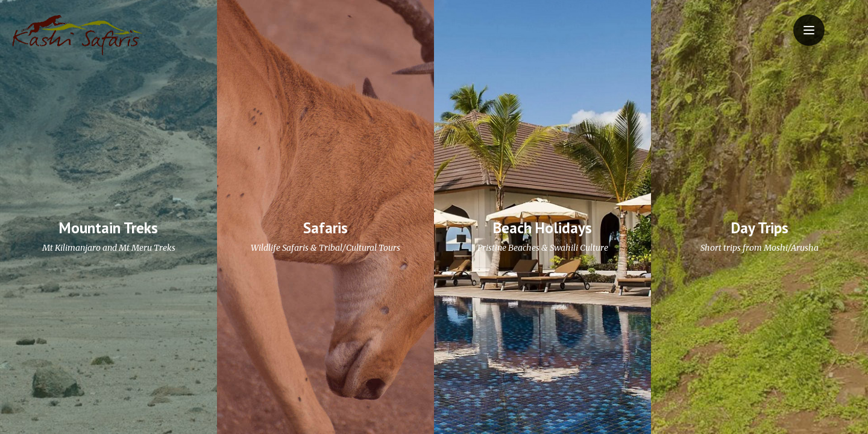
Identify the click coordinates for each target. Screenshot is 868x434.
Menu (814, 23)
